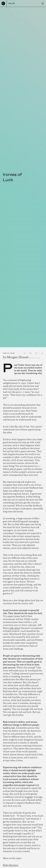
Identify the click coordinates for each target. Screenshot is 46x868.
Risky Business (11, 865)
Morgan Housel (18, 357)
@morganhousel (35, 358)
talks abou (14, 628)
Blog (12, 3)
